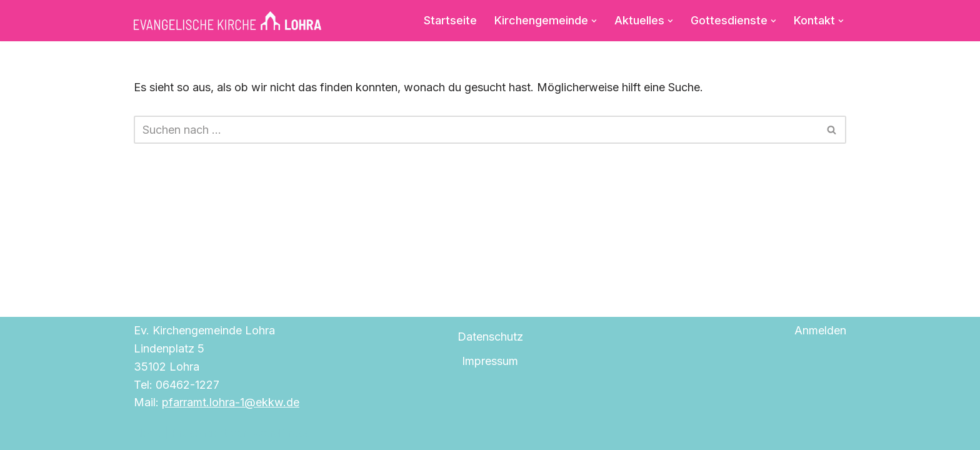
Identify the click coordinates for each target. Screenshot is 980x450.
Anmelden (820, 330)
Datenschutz (490, 337)
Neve (147, 433)
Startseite (450, 20)
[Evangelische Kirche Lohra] (227, 21)
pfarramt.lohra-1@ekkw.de (231, 402)
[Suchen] (476, 130)
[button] (594, 20)
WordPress (281, 433)
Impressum (490, 361)
